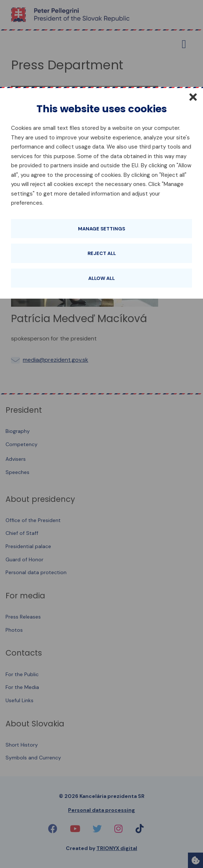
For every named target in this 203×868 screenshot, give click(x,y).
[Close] (193, 97)
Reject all (102, 253)
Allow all (101, 278)
